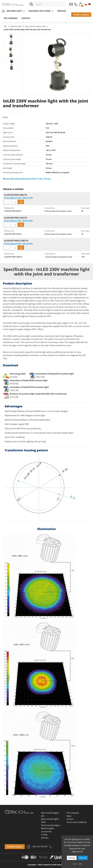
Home (3, 11)
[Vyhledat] (31, 4)
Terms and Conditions (77, 822)
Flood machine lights (50, 825)
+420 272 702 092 (76, 4)
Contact (26, 18)
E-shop (44, 835)
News (69, 816)
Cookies (75, 864)
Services (62, 11)
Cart (81, 4)
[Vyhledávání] (50, 4)
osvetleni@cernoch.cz (71, 4)
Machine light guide (41, 11)
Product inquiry (81, 15)
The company (11, 18)
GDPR (80, 864)
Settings (72, 858)
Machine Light (16, 11)
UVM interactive (59, 865)
